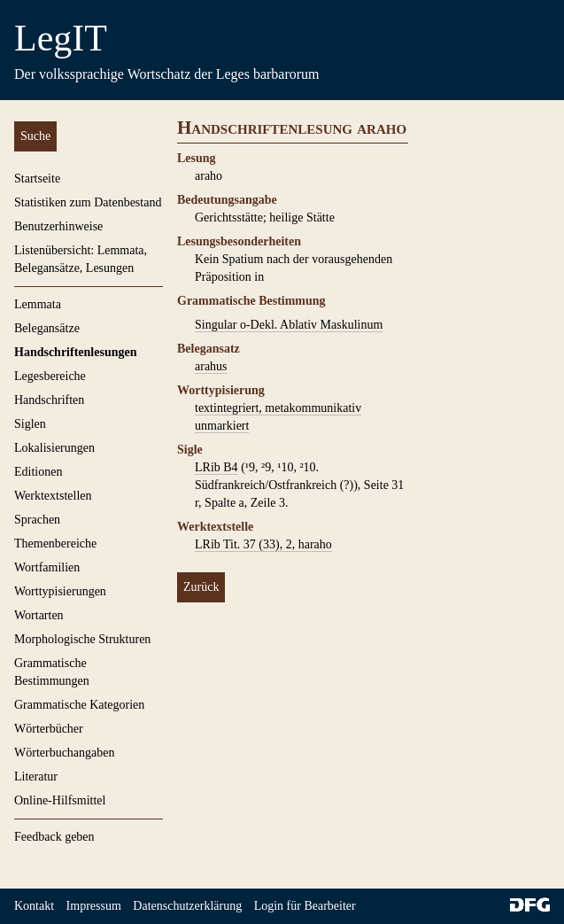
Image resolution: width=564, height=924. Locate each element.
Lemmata (38, 304)
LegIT (61, 38)
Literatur (36, 776)
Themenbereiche (55, 544)
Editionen (38, 472)
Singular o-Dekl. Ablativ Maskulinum (289, 325)
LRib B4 (216, 467)
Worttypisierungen (60, 591)
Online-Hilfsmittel (60, 800)
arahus (211, 366)
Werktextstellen (53, 496)
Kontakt (34, 906)
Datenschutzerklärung (187, 906)
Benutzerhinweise (58, 226)
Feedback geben (54, 837)
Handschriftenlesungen (75, 352)
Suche (35, 136)
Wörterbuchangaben (65, 753)
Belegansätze (47, 328)
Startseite (37, 179)
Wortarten (39, 615)
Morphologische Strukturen (82, 639)
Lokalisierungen (54, 448)
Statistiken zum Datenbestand (88, 202)
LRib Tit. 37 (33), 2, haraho (263, 544)
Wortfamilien (47, 567)
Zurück (201, 587)
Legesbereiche (50, 376)
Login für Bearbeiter (305, 906)
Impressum (94, 906)
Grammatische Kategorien (79, 705)
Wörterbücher (49, 729)
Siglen (30, 424)
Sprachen (37, 520)
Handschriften (49, 400)
